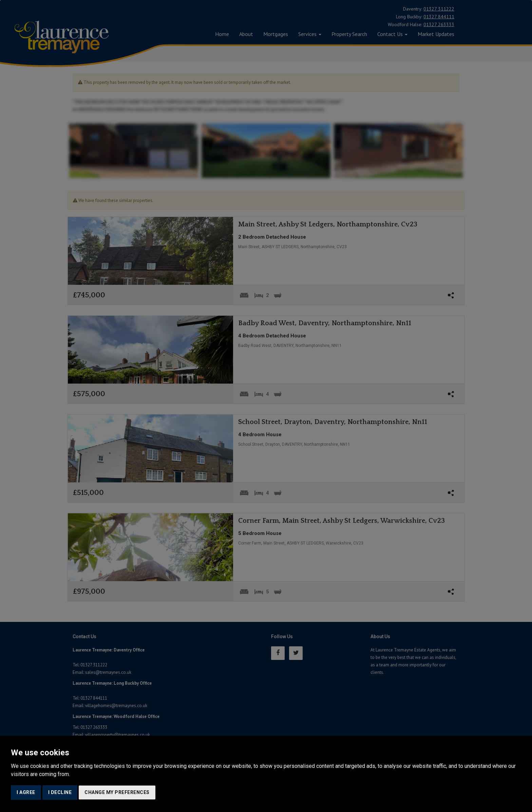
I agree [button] (26, 792)
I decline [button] (60, 792)
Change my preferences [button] (117, 792)
